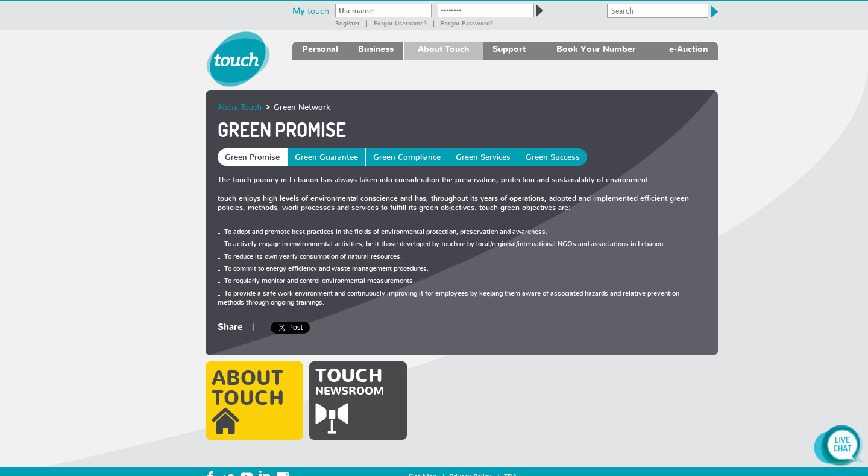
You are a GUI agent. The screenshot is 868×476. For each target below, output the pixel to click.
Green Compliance (407, 157)
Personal (320, 49)
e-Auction (688, 49)
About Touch (443, 49)
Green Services (483, 157)
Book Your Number (596, 49)
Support (509, 49)
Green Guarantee (326, 157)
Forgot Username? (400, 23)
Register (348, 23)
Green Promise (252, 157)
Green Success (553, 157)
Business (376, 49)
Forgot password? (467, 23)
